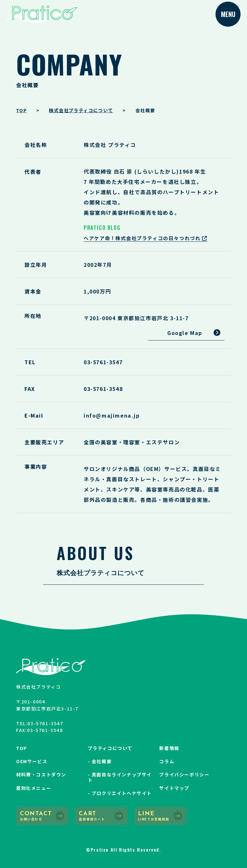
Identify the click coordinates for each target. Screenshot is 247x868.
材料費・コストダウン (41, 774)
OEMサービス (32, 761)
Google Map (185, 333)
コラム (167, 761)
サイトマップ (174, 788)
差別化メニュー (34, 788)
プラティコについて (110, 748)
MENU (228, 14)
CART (101, 816)
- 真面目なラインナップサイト (120, 777)
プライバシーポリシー (184, 774)
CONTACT (42, 816)
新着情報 (169, 748)
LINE (160, 816)
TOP (22, 748)
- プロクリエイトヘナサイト (120, 793)
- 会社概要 (100, 761)
